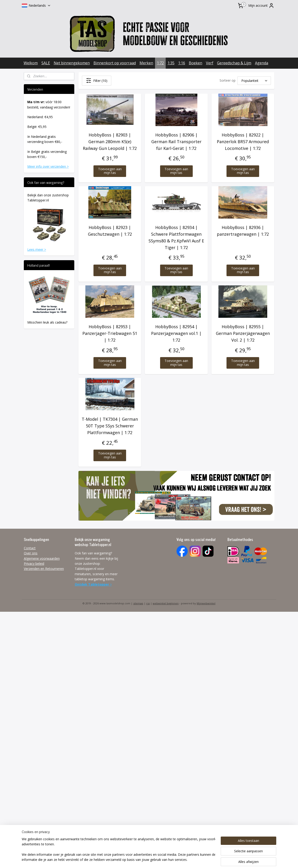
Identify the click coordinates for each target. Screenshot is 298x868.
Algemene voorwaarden (42, 558)
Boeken (196, 63)
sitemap (138, 603)
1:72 (160, 63)
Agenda (262, 63)
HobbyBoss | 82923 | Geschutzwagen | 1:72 (110, 231)
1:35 (171, 63)
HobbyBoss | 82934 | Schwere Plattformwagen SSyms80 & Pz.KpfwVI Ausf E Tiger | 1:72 (176, 237)
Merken (146, 63)
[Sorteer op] (254, 81)
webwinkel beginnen (166, 603)
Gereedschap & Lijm (234, 63)
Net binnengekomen (72, 63)
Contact (30, 548)
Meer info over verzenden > (48, 166)
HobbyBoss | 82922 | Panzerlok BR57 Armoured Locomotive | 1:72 (243, 142)
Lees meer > (37, 249)
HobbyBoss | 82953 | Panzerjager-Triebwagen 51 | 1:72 (110, 333)
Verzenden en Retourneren (44, 569)
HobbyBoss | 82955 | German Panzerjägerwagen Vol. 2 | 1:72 (243, 333)
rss (148, 603)
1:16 (182, 63)
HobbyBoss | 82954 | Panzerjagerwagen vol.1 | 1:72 (176, 333)
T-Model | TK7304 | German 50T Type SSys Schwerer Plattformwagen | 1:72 (110, 426)
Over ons (31, 553)
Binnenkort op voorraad (115, 63)
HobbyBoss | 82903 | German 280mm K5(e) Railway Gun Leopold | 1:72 (110, 142)
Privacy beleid (34, 564)
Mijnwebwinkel (206, 603)
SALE (46, 63)
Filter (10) (96, 80)
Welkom (31, 63)
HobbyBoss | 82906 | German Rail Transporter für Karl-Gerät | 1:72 (176, 142)
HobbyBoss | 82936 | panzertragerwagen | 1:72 (243, 231)
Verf (210, 63)
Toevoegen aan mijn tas (110, 171)
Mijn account (261, 6)
